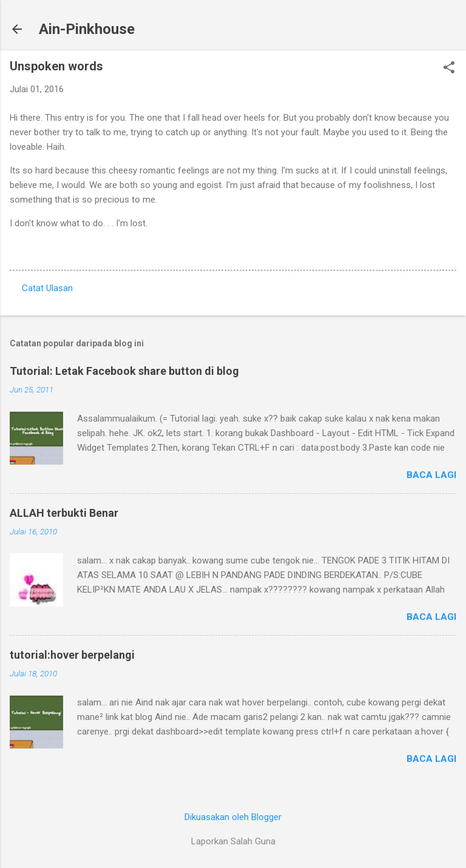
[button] (449, 69)
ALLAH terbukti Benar (64, 513)
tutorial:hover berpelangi (72, 655)
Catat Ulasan (47, 288)
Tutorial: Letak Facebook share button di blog (124, 371)
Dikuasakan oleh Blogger (233, 817)
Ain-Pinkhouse (87, 29)
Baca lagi (431, 475)
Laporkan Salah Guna (233, 841)
